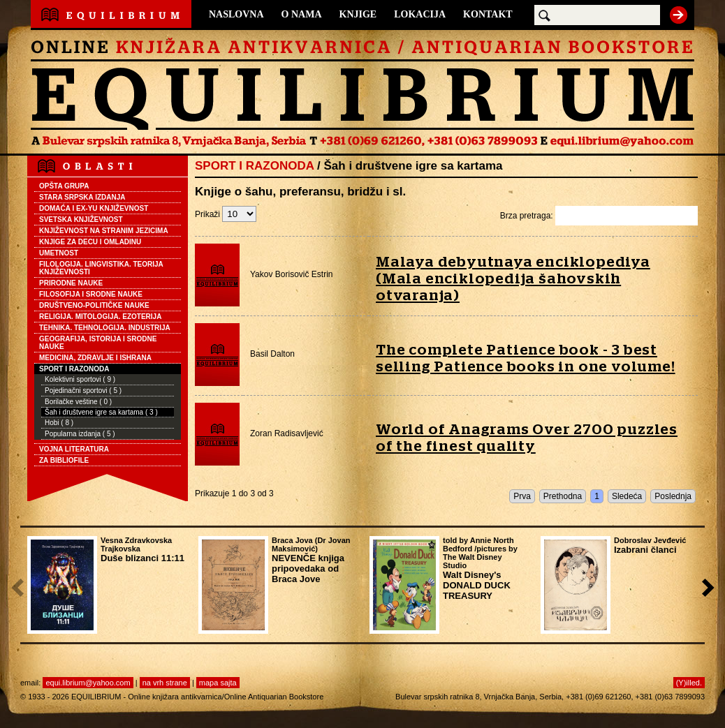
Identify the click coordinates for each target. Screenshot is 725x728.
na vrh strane (165, 683)
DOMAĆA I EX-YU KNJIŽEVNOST (94, 208)
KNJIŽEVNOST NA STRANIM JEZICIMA (104, 231)
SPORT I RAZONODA (74, 369)
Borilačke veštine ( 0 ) (78, 402)
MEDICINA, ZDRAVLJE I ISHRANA (95, 358)
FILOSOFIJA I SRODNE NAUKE (91, 294)
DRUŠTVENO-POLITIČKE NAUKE (94, 305)
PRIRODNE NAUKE (71, 283)
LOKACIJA (420, 14)
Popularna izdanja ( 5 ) (80, 434)
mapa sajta (218, 683)
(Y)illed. (689, 683)
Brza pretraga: (599, 216)
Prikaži (226, 214)
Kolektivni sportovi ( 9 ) (80, 379)
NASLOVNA (236, 14)
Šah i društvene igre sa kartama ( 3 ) (101, 412)
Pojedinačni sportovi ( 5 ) (83, 391)
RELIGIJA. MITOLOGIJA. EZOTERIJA (100, 317)
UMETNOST (59, 253)
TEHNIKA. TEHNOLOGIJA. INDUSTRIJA (105, 328)
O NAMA (302, 14)
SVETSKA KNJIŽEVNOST (81, 220)
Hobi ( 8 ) (59, 423)
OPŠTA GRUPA (64, 186)
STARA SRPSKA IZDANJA (82, 197)
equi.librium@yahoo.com (88, 683)
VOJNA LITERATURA (74, 449)
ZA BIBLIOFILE (64, 460)
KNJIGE (358, 14)
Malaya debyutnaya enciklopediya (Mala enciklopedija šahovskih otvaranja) (513, 279)
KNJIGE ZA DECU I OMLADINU (90, 242)
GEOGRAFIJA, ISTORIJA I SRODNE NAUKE (98, 343)
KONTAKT (488, 14)
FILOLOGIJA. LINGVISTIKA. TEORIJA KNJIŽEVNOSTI (101, 268)
